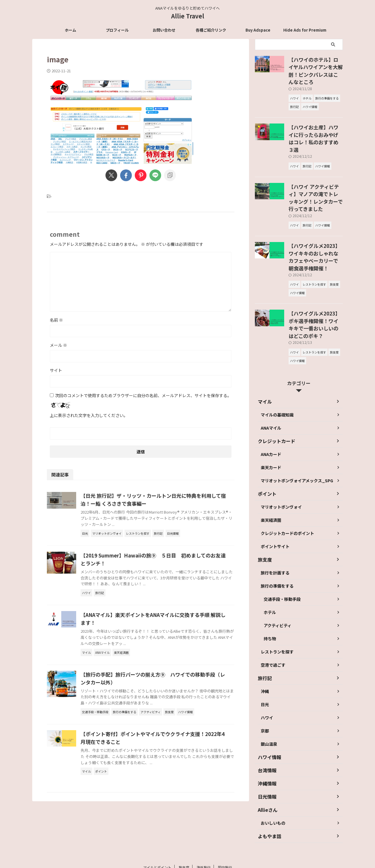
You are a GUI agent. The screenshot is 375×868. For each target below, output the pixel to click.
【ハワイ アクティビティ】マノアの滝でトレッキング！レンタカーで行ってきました (315, 172)
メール (58, 345)
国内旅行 (225, 829)
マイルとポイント (157, 829)
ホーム (70, 30)
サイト (56, 370)
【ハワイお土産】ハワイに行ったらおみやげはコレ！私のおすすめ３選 (315, 123)
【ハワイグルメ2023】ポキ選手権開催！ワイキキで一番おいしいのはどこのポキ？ (315, 279)
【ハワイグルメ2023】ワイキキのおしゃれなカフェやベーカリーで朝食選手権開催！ (315, 222)
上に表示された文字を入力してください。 (89, 415)
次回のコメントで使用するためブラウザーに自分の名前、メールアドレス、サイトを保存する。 (143, 395)
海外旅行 (204, 829)
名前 (56, 320)
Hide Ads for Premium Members (305, 32)
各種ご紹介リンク (211, 30)
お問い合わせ (164, 30)
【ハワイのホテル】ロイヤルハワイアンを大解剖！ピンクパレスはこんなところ (315, 66)
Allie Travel (188, 16)
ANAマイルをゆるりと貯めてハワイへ (187, 841)
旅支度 (184, 829)
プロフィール (117, 30)
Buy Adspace (258, 30)
